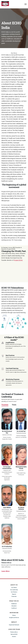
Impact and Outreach (14, 625)
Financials (14, 596)
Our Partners (14, 592)
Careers (14, 637)
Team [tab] (14, 405)
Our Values (14, 588)
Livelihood (14, 608)
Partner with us (14, 632)
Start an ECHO (14, 634)
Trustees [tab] (5, 405)
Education (14, 606)
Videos (14, 615)
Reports (14, 594)
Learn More (5, 571)
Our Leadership (14, 590)
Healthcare (14, 604)
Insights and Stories (14, 618)
